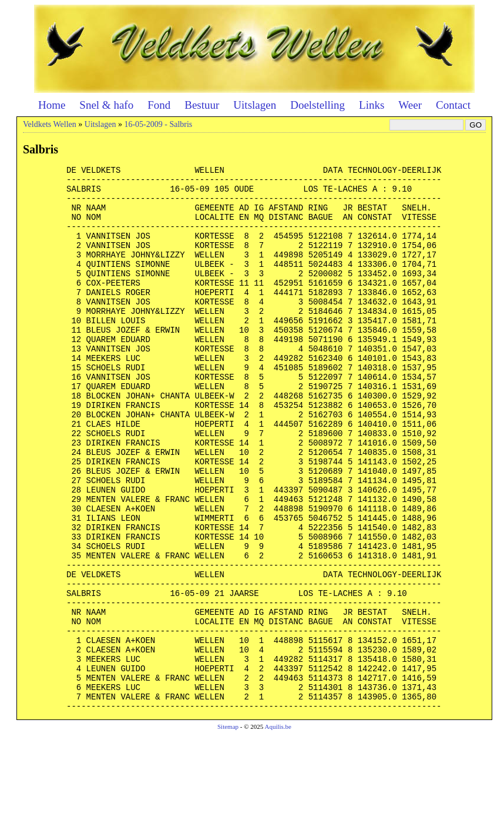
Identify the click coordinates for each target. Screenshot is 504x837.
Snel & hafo (106, 105)
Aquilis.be (278, 829)
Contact (453, 105)
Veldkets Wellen (50, 124)
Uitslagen (255, 105)
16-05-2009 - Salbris (158, 124)
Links (372, 105)
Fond (159, 105)
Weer (410, 105)
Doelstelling (317, 105)
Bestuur (202, 105)
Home (52, 105)
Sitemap (228, 829)
